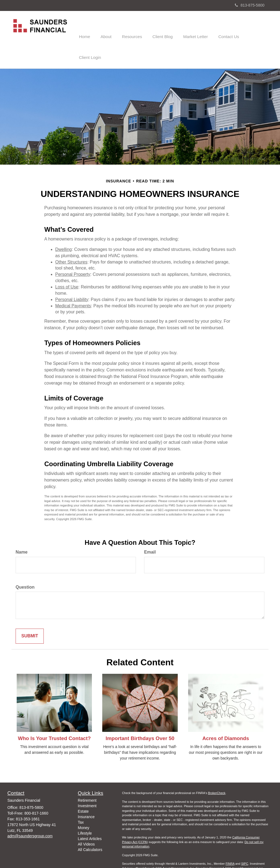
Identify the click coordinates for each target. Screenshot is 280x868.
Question (25, 566)
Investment (87, 785)
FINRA (230, 843)
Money (84, 807)
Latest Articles (90, 818)
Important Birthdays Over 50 (140, 717)
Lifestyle (85, 812)
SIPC (245, 843)
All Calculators (90, 829)
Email (150, 531)
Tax (81, 801)
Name (22, 531)
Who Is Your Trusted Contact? (54, 717)
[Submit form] (30, 615)
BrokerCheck (217, 772)
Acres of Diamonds (226, 717)
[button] (112, 28)
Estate (83, 790)
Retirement (87, 779)
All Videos (86, 823)
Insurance (86, 796)
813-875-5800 (250, 5)
